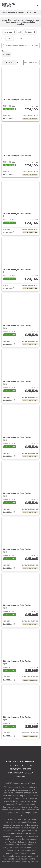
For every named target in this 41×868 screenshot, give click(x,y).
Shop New (18, 768)
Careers (27, 776)
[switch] (6, 56)
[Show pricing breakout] (9, 120)
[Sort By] (31, 63)
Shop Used (30, 768)
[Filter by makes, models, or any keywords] (20, 46)
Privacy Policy (16, 780)
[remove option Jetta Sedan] (30, 33)
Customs (20, 784)
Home (9, 768)
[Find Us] (38, 5)
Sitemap (29, 780)
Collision (27, 772)
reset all (19, 39)
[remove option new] (10, 39)
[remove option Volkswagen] (10, 33)
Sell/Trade (15, 772)
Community (15, 776)
